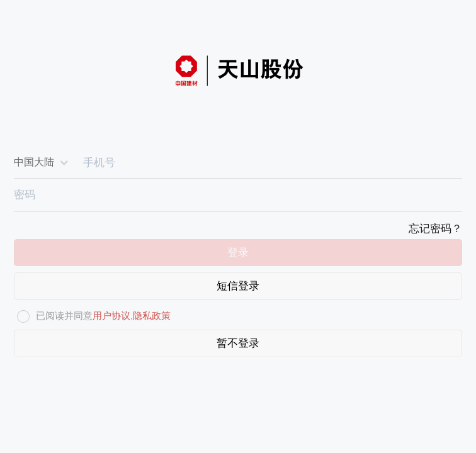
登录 (238, 253)
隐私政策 (152, 316)
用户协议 (111, 316)
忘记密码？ (435, 229)
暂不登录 (238, 343)
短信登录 (238, 286)
